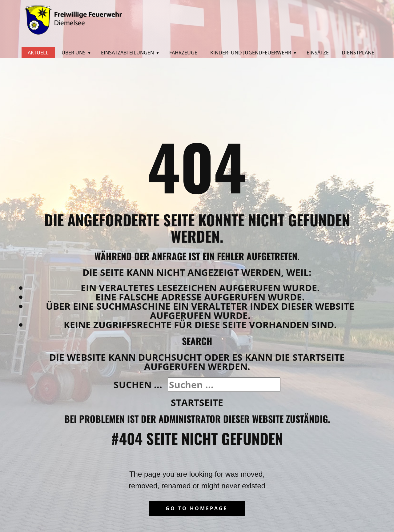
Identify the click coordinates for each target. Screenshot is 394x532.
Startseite (197, 402)
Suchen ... (138, 385)
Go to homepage (197, 508)
